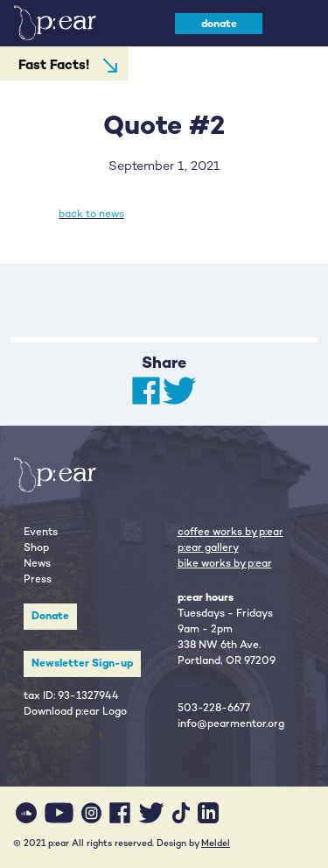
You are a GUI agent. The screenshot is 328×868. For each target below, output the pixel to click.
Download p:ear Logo (75, 711)
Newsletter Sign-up (82, 663)
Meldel (216, 843)
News (37, 563)
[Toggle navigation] (294, 23)
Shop (36, 547)
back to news (91, 214)
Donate (50, 616)
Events (41, 532)
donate (219, 24)
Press (38, 579)
